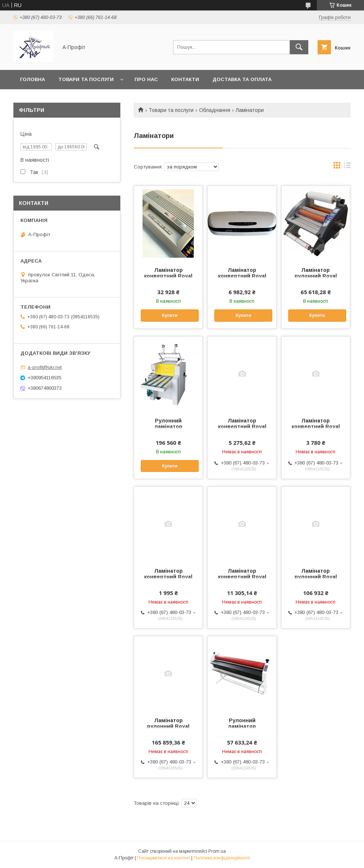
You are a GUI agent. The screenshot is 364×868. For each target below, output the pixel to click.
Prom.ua (217, 851)
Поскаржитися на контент (164, 858)
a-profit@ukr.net (45, 367)
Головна (32, 79)
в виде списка (347, 167)
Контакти (185, 79)
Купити (170, 315)
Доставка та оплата (242, 79)
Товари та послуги (86, 79)
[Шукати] (299, 47)
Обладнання (215, 110)
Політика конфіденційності (222, 858)
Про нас (146, 79)
